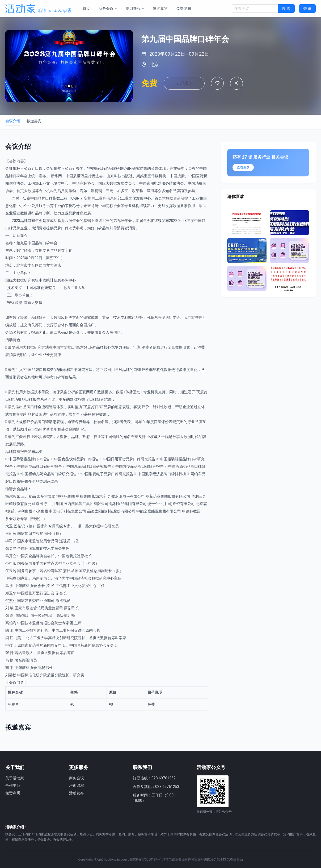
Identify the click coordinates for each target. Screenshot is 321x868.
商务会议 (108, 9)
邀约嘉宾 (160, 9)
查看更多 (243, 167)
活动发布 (77, 793)
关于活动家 (15, 778)
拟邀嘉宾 (34, 121)
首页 (86, 9)
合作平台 (13, 786)
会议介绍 (13, 121)
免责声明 (13, 793)
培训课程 (135, 9)
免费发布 (184, 9)
